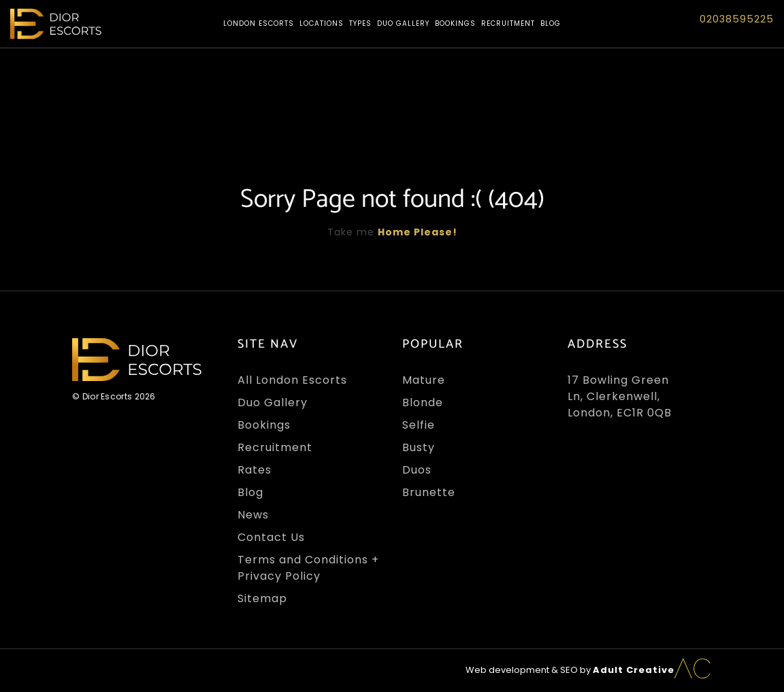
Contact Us (271, 537)
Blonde (423, 402)
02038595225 (737, 19)
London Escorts (259, 23)
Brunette (429, 492)
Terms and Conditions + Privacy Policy (308, 568)
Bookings (455, 23)
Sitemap (262, 598)
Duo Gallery (403, 23)
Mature (424, 380)
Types (360, 23)
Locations (322, 23)
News (253, 515)
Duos (417, 470)
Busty (419, 447)
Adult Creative (634, 670)
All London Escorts (292, 380)
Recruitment (508, 23)
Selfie (419, 425)
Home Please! (418, 232)
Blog (551, 23)
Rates (255, 470)
